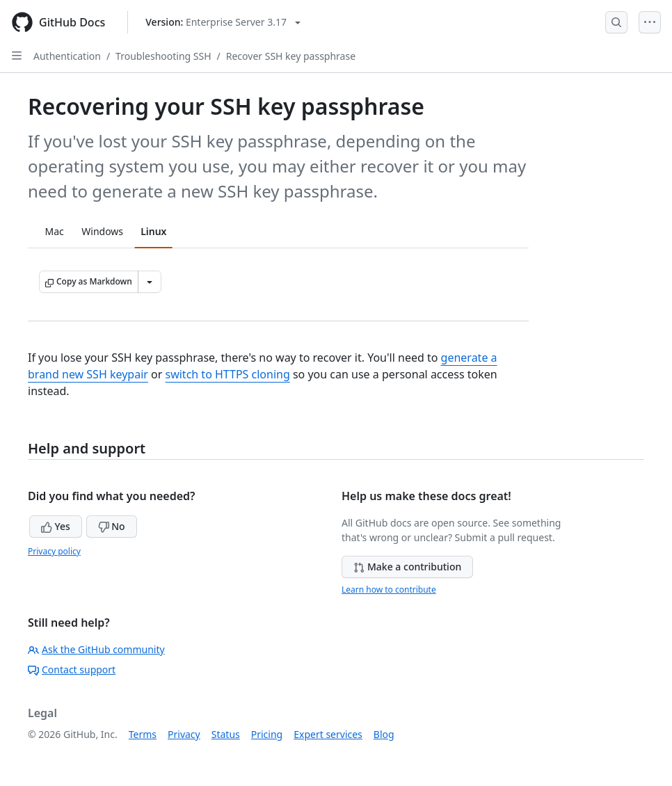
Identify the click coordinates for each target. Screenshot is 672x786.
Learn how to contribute (389, 589)
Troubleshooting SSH (163, 56)
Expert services (328, 734)
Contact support (72, 669)
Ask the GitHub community (96, 649)
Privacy (184, 734)
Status (226, 734)
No (112, 526)
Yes (56, 526)
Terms (143, 734)
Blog (384, 734)
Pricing (267, 734)
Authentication (67, 56)
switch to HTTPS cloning (227, 374)
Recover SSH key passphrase (291, 56)
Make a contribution (407, 567)
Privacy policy (54, 551)
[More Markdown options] (150, 282)
